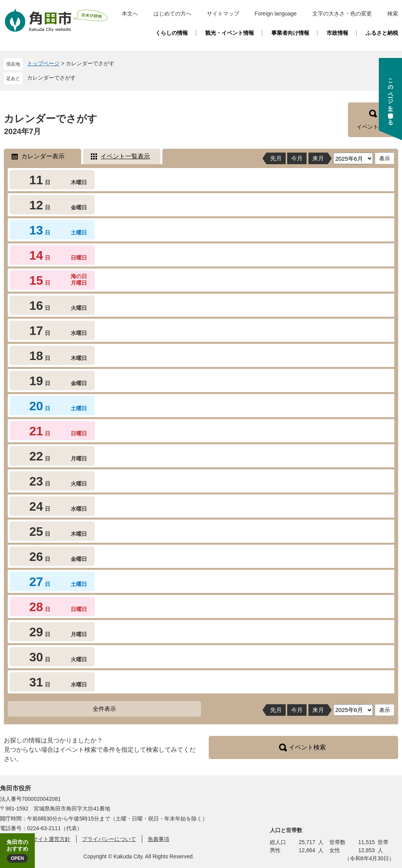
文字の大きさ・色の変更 (342, 14)
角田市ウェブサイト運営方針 (35, 839)
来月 (318, 158)
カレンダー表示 (43, 156)
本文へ (130, 14)
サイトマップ (223, 14)
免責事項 (158, 839)
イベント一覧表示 (125, 156)
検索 (393, 14)
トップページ (43, 63)
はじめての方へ (172, 14)
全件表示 (104, 709)
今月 (297, 158)
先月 (276, 158)
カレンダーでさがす (51, 78)
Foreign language (276, 14)
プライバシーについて (109, 839)
